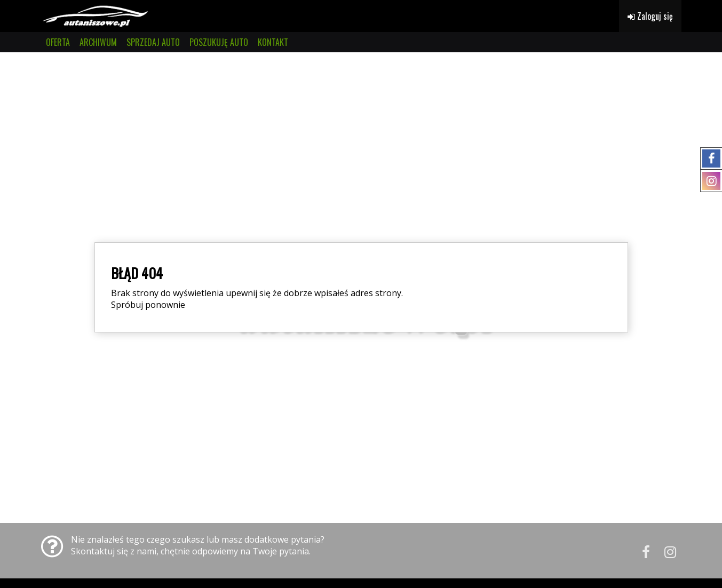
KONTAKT (273, 42)
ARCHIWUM (98, 42)
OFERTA (58, 42)
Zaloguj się (650, 16)
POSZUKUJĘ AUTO (219, 42)
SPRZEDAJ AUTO (153, 42)
